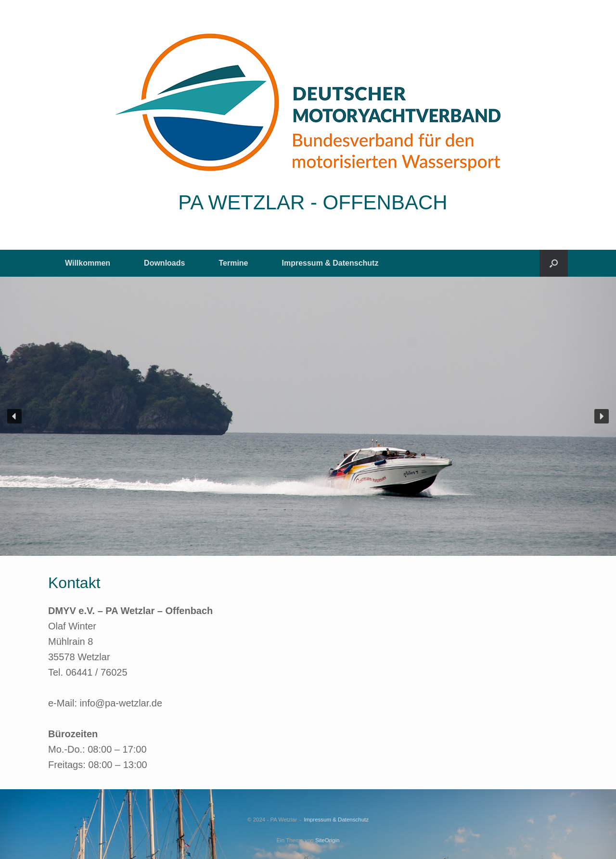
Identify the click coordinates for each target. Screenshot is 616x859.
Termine (233, 263)
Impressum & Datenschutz (330, 263)
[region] (308, 416)
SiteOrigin (327, 840)
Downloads (164, 263)
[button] (554, 263)
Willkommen (88, 263)
